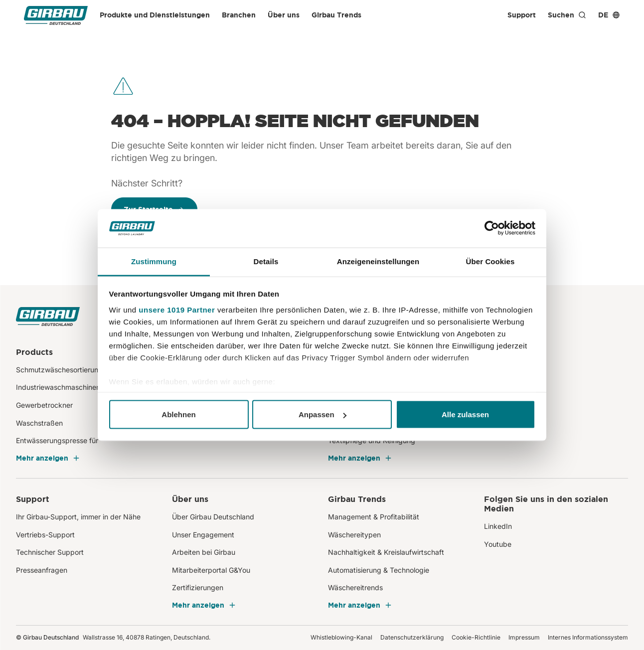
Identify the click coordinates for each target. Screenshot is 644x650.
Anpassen (322, 414)
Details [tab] (266, 261)
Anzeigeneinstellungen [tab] (378, 261)
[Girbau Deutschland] (56, 15)
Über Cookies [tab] (490, 261)
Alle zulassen (465, 414)
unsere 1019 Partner (177, 309)
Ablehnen (178, 414)
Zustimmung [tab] (154, 261)
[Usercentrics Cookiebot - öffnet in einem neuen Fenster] (492, 228)
